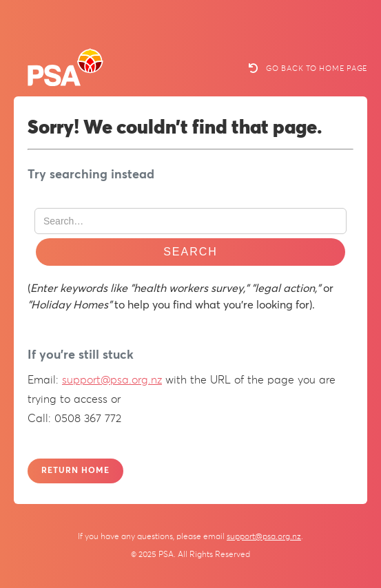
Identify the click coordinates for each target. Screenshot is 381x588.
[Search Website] (190, 221)
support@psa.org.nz (112, 380)
